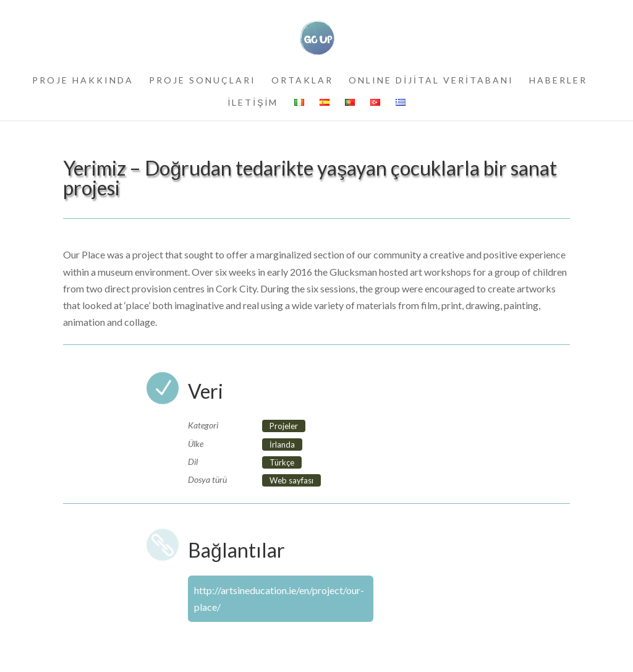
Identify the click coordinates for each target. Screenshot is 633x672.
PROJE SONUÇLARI (202, 81)
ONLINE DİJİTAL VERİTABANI (431, 81)
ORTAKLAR (302, 81)
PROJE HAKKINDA (83, 81)
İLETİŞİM (253, 103)
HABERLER (558, 81)
